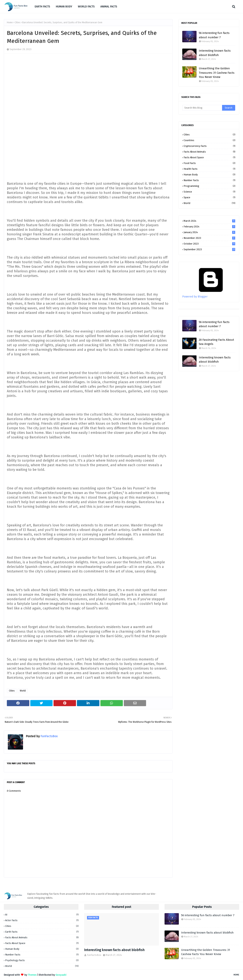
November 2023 (209, 238)
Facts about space (209, 157)
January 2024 (209, 232)
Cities (18, 22)
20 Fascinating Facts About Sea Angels (216, 342)
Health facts (209, 169)
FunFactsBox (49, 736)
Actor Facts (42, 920)
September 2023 (209, 249)
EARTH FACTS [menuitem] (42, 7)
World (23, 691)
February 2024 (209, 227)
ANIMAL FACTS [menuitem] (109, 7)
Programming (209, 186)
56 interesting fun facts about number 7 (214, 35)
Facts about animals (209, 152)
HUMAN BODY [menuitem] (64, 7)
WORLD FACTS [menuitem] (86, 7)
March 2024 (209, 221)
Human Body (209, 175)
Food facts (209, 163)
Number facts (209, 180)
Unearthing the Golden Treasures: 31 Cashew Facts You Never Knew (217, 73)
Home (10, 22)
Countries (209, 140)
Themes (32, 975)
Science (209, 192)
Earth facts (42, 932)
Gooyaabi (61, 975)
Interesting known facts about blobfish (215, 53)
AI (42, 915)
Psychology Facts (42, 960)
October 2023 (209, 244)
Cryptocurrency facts (209, 146)
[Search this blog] (202, 108)
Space (209, 197)
